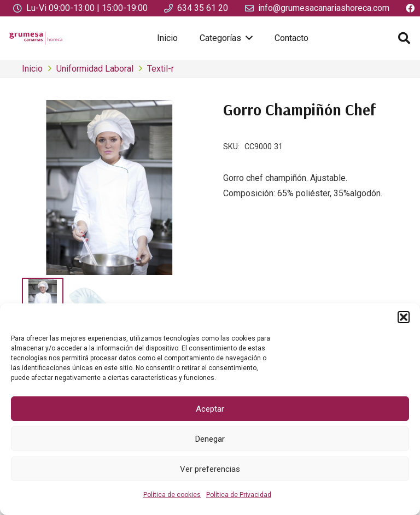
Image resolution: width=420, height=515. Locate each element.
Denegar (210, 439)
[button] (404, 317)
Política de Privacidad (239, 495)
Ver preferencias (210, 469)
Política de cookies (172, 495)
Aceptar (210, 409)
